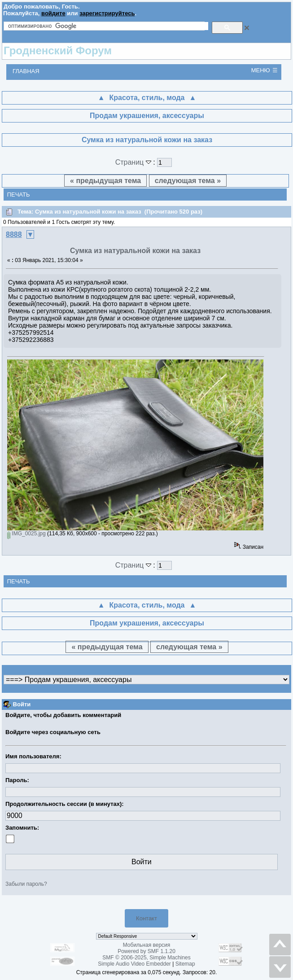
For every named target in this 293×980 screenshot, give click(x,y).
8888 (14, 234)
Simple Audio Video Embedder (134, 964)
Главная (26, 71)
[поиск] (108, 26)
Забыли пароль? (26, 884)
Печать (19, 195)
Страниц (134, 162)
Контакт (146, 918)
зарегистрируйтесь (107, 13)
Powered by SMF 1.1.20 (146, 951)
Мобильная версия (147, 945)
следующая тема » (188, 181)
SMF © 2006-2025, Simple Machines (146, 958)
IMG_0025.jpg (26, 534)
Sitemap (185, 964)
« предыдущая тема (105, 181)
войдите (53, 13)
